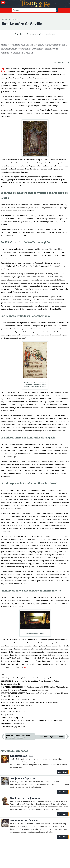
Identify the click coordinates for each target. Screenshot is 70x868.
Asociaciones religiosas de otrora (51, 737)
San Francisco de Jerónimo (25, 798)
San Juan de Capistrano (24, 778)
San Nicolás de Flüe (21, 756)
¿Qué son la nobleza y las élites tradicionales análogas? (18, 737)
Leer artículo (63, 772)
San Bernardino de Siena (24, 820)
